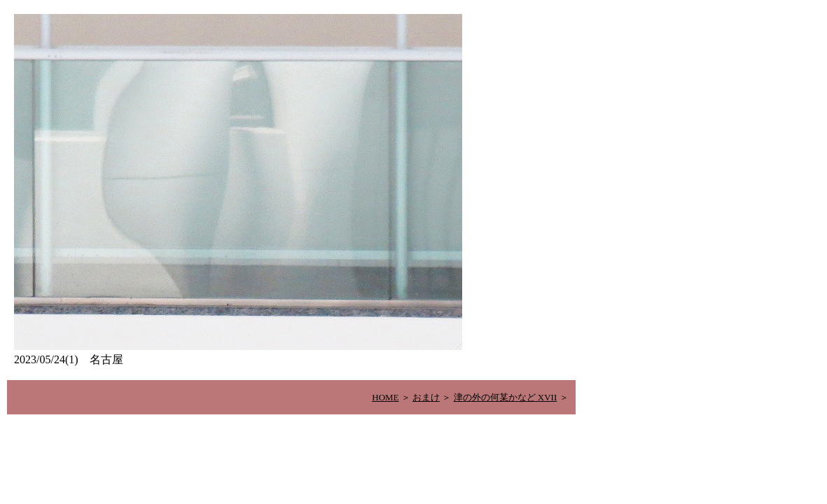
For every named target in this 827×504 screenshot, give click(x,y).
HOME (385, 397)
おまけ (426, 397)
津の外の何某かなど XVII (506, 397)
